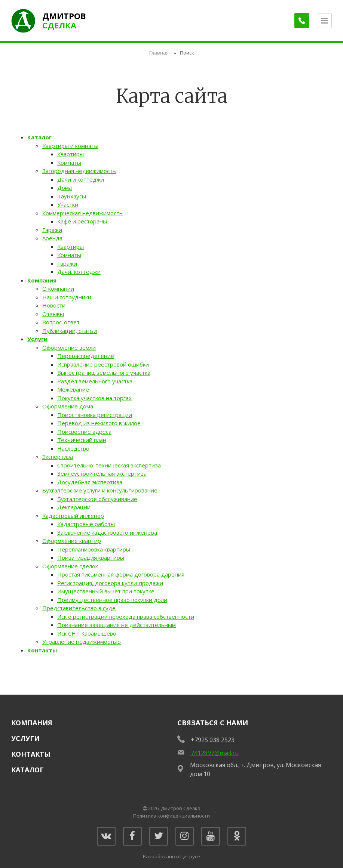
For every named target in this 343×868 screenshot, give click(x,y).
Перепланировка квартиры (94, 549)
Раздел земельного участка (95, 381)
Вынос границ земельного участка (104, 373)
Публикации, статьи (70, 331)
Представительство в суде (79, 608)
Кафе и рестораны (82, 221)
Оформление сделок (70, 566)
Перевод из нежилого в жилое (99, 423)
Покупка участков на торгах (94, 398)
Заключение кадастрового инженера (107, 532)
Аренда (52, 238)
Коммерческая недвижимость (82, 213)
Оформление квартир (72, 541)
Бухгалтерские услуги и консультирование (100, 490)
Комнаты (69, 163)
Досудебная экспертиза (90, 482)
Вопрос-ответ (61, 322)
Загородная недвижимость (79, 171)
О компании (58, 288)
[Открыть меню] (324, 21)
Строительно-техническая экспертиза (109, 465)
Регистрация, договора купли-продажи (110, 583)
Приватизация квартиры (91, 557)
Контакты (42, 650)
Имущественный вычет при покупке (106, 591)
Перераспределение (86, 356)
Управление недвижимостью (82, 642)
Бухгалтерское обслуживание (97, 499)
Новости (54, 305)
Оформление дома (68, 406)
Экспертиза (58, 457)
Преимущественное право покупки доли (112, 600)
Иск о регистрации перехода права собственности (126, 617)
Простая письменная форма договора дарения (121, 574)
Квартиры (71, 154)
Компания (42, 280)
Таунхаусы (72, 196)
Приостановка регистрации (95, 415)
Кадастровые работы (86, 524)
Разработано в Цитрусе (171, 856)
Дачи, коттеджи (79, 272)
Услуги (37, 339)
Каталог (39, 137)
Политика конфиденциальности (171, 816)
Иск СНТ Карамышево (87, 633)
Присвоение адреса (84, 432)
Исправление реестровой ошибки (103, 364)
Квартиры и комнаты (70, 146)
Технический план (82, 440)
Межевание (73, 389)
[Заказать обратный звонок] (302, 21)
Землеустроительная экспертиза (102, 473)
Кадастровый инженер (73, 516)
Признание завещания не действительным (117, 625)
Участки (68, 204)
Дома (65, 188)
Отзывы (53, 314)
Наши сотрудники (67, 297)
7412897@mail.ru (215, 753)
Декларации (74, 507)
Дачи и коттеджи (81, 179)
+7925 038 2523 (213, 740)
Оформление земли (69, 347)
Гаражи (52, 230)
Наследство (73, 448)
